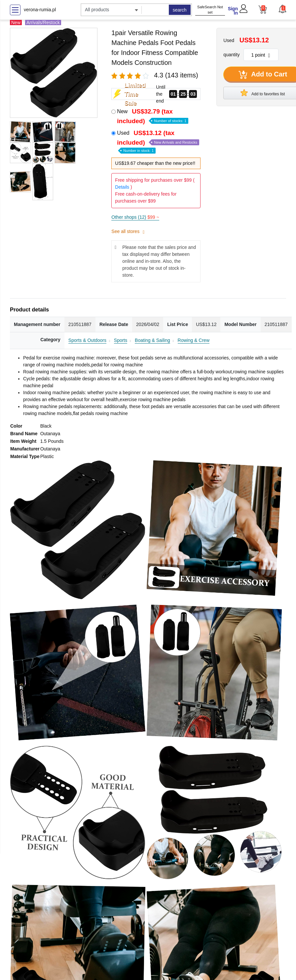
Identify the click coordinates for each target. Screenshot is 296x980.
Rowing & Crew (194, 340)
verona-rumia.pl (40, 10)
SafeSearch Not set (210, 10)
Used (158, 141)
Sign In (233, 11)
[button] (282, 9)
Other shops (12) (135, 217)
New (153, 116)
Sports (121, 340)
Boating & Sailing (152, 340)
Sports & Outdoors (87, 340)
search (180, 10)
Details (122, 187)
